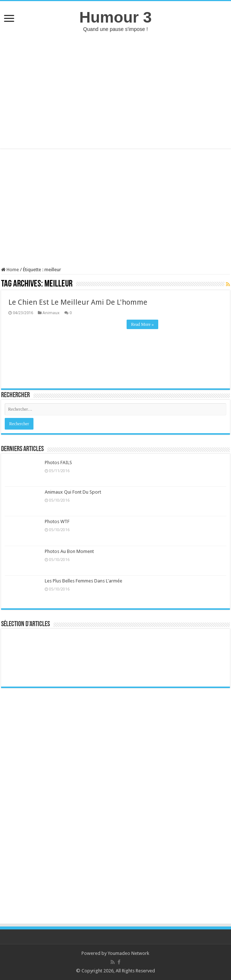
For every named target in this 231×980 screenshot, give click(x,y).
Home (10, 270)
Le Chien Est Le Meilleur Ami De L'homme (78, 302)
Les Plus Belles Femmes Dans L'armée (83, 581)
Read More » (142, 324)
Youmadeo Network (128, 953)
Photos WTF (57, 521)
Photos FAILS (58, 463)
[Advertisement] (115, 90)
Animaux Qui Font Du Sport (73, 492)
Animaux (51, 313)
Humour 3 (115, 17)
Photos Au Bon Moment (69, 551)
